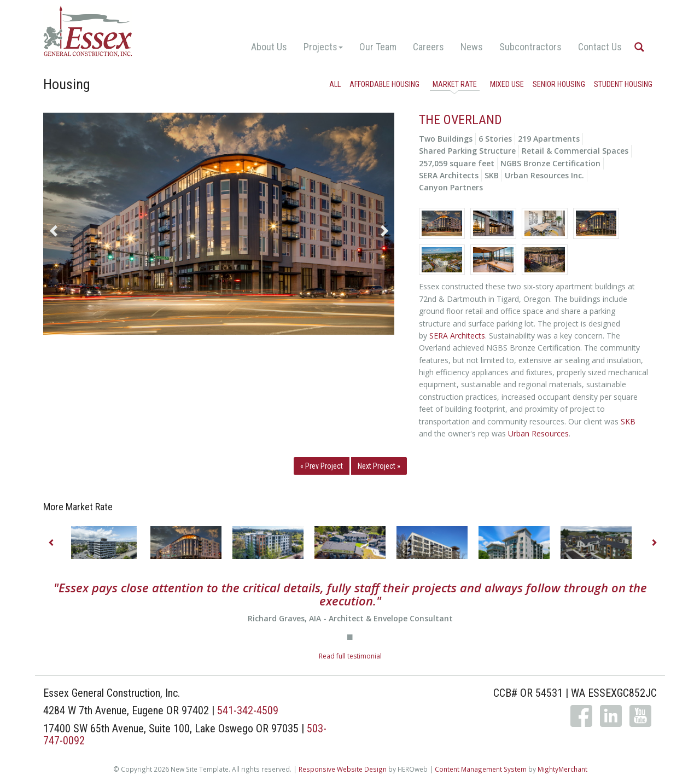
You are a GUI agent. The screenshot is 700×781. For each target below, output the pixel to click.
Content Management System (481, 769)
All (335, 84)
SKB (628, 421)
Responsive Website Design (343, 769)
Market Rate (455, 84)
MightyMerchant (562, 769)
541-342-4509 (248, 710)
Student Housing (623, 84)
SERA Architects (457, 336)
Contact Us (600, 47)
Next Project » (379, 466)
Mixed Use (507, 84)
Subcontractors (530, 47)
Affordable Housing (384, 84)
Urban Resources (538, 433)
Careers (428, 47)
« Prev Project (322, 466)
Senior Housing (559, 84)
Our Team (378, 47)
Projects (323, 47)
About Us (269, 47)
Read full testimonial (350, 656)
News (472, 47)
